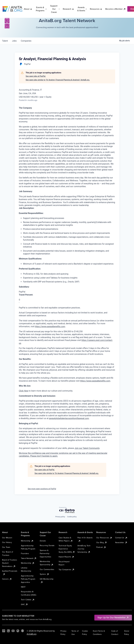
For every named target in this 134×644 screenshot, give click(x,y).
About (28, 9)
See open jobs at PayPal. (36, 76)
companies (26, 41)
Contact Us (121, 538)
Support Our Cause (55, 9)
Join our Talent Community (87, 448)
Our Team (6, 547)
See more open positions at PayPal (42, 489)
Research (68, 9)
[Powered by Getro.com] (67, 510)
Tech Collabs (28, 600)
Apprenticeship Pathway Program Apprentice (28, 579)
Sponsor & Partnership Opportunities (45, 554)
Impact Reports (66, 557)
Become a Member (116, 9)
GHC (24, 604)
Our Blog (102, 542)
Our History (7, 542)
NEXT (23, 587)
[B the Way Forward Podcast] (23, 631)
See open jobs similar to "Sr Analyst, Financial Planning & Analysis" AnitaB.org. (58, 80)
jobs (14, 41)
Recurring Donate (47, 545)
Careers (7, 579)
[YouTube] (13, 631)
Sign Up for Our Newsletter (113, 617)
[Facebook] (7, 21)
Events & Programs (41, 9)
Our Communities (47, 569)
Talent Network (29, 558)
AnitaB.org (32, 634)
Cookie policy (72, 517)
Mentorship (27, 541)
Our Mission (7, 538)
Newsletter (121, 542)
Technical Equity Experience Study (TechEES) (67, 549)
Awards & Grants (82, 9)
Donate (43, 541)
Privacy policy (60, 517)
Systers (44, 574)
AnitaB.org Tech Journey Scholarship (84, 549)
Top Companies (67, 570)
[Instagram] (8, 631)
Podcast (101, 547)
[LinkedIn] (7, 26)
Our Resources (104, 538)
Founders (25, 553)
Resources (96, 9)
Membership (28, 563)
